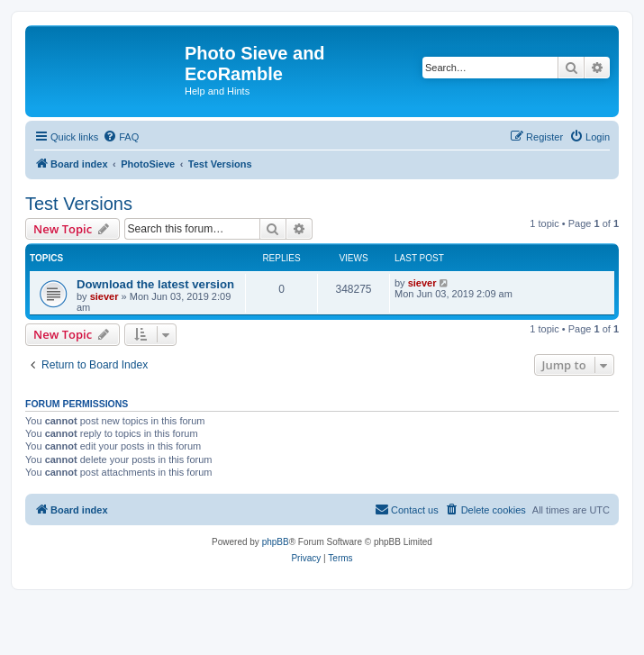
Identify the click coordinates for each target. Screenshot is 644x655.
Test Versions (79, 204)
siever (104, 296)
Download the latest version (155, 284)
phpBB (276, 542)
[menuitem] (121, 137)
